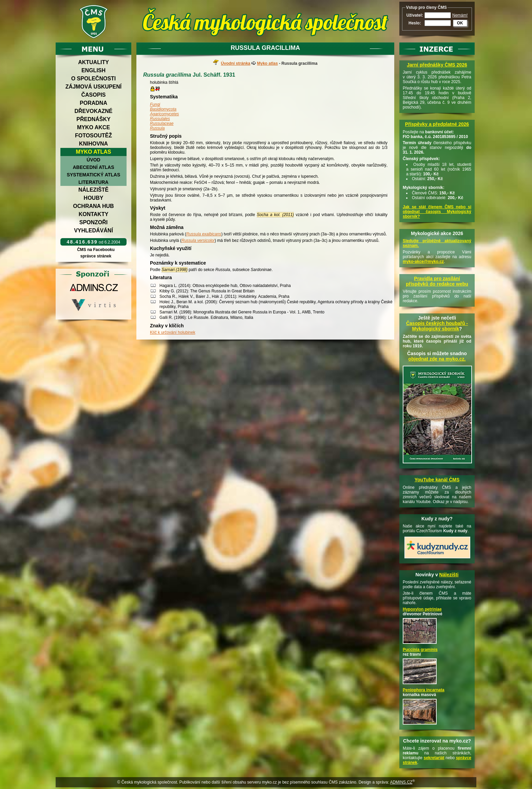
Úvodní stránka (236, 63)
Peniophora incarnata (424, 690)
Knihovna (93, 144)
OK (460, 23)
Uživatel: (415, 15)
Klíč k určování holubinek (173, 332)
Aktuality (93, 62)
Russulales (160, 119)
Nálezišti (449, 575)
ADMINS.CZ (401, 782)
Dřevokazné (93, 111)
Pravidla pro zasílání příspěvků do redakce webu (437, 281)
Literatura (93, 182)
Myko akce (93, 127)
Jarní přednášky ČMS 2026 (437, 65)
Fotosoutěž (93, 136)
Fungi (155, 104)
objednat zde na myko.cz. (437, 359)
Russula (157, 128)
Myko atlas (94, 152)
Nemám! (460, 15)
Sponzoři (94, 222)
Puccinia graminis (420, 650)
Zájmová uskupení (93, 87)
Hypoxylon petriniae (422, 609)
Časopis (93, 95)
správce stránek (96, 256)
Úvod (93, 160)
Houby (94, 198)
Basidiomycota (163, 109)
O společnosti (94, 79)
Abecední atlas (93, 167)
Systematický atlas (94, 175)
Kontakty (94, 214)
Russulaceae (162, 123)
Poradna (93, 103)
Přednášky (93, 119)
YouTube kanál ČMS (437, 480)
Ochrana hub (93, 206)
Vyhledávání (93, 230)
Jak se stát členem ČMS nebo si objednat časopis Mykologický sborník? (437, 212)
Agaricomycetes (164, 114)
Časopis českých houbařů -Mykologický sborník (437, 326)
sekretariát (434, 758)
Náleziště (93, 190)
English (93, 70)
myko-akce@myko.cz (423, 262)
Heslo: (415, 23)
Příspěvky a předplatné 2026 (437, 124)
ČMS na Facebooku (96, 250)
